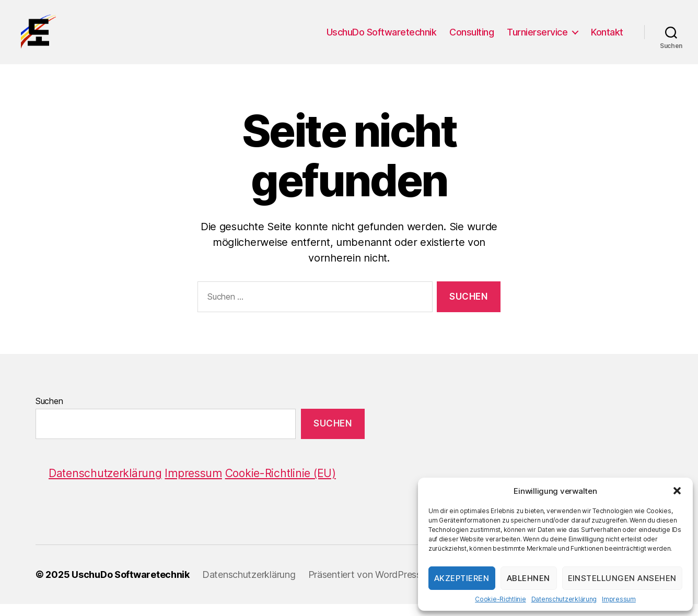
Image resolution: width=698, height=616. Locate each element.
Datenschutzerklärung (564, 599)
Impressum (619, 599)
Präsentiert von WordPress (365, 587)
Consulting (472, 38)
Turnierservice (537, 38)
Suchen (49, 413)
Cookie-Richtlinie (500, 599)
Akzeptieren (462, 578)
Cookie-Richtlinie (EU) (281, 486)
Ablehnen (528, 578)
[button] (677, 491)
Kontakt (607, 38)
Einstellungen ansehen (623, 578)
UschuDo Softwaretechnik (382, 38)
